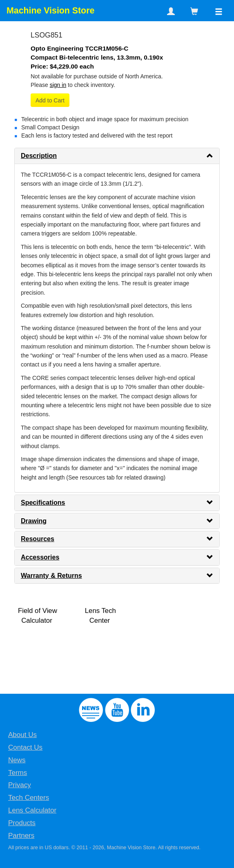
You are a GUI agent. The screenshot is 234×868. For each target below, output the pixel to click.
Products (22, 823)
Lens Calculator (32, 810)
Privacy (20, 785)
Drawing (34, 521)
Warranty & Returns (51, 576)
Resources (38, 539)
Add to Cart (50, 100)
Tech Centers (29, 798)
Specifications (43, 503)
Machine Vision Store (50, 11)
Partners (21, 836)
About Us (22, 735)
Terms (18, 773)
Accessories (40, 557)
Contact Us (25, 747)
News (17, 760)
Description (39, 156)
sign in (58, 85)
